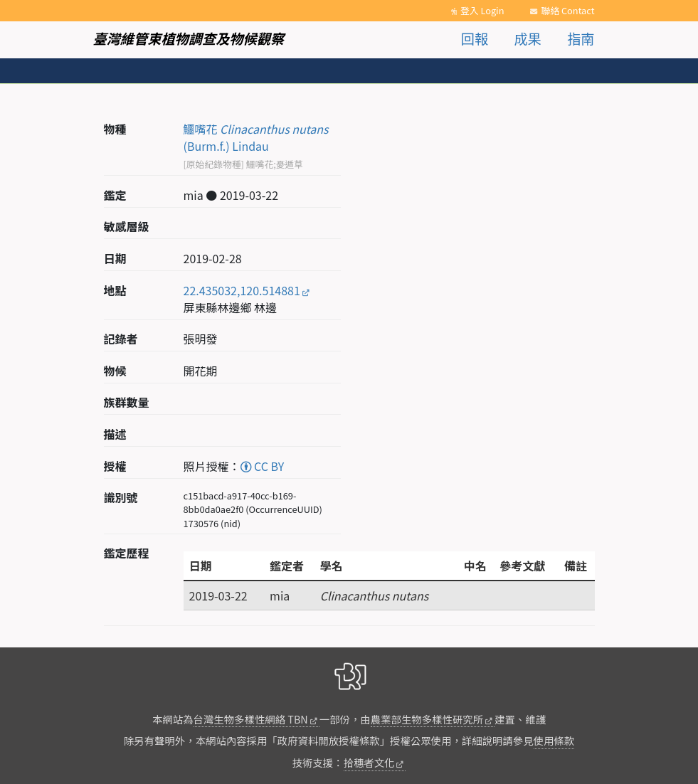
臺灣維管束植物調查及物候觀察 (189, 38)
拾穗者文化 (369, 762)
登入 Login (482, 10)
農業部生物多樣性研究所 (427, 719)
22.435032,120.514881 (242, 290)
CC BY (263, 466)
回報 (475, 38)
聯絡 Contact (567, 10)
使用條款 (554, 740)
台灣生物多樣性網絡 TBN (251, 719)
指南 (581, 38)
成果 (527, 38)
